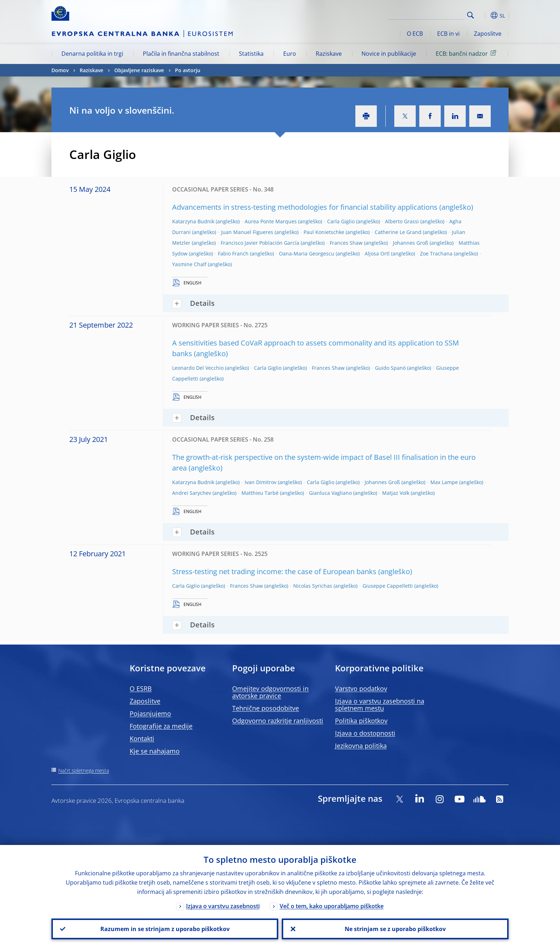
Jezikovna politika (361, 746)
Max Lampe (444, 482)
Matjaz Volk (396, 493)
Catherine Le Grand (398, 232)
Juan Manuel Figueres (247, 232)
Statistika (251, 54)
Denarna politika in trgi (92, 54)
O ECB (415, 34)
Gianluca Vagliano (330, 493)
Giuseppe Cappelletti (388, 586)
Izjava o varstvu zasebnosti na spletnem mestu (380, 705)
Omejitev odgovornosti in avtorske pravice (270, 692)
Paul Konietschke (324, 232)
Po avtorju (188, 70)
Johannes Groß (411, 243)
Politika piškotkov (361, 721)
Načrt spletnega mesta (84, 770)
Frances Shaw (346, 243)
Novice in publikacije (389, 54)
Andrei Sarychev (192, 493)
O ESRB (141, 688)
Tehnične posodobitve (266, 708)
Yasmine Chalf (189, 264)
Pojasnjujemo (150, 713)
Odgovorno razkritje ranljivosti (278, 721)
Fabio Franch (233, 253)
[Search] (429, 14)
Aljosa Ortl (377, 253)
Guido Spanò (390, 368)
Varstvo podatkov (361, 688)
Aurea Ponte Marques (271, 221)
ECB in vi (448, 34)
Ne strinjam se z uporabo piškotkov (395, 929)
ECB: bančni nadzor (467, 53)
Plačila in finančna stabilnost (181, 54)
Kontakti (142, 738)
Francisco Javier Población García (260, 243)
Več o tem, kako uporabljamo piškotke (332, 906)
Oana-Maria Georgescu (307, 253)
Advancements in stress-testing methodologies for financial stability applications (305, 207)
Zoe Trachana (436, 253)
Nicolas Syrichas (313, 586)
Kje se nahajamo (155, 751)
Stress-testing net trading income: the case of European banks (274, 571)
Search (471, 15)
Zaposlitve (488, 34)
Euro (290, 54)
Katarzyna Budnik (193, 221)
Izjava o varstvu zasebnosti (223, 906)
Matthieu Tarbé (260, 493)
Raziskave (329, 54)
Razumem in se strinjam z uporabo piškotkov (165, 929)
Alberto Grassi (402, 221)
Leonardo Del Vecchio (198, 368)
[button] (484, 15)
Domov (60, 70)
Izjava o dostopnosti (365, 733)
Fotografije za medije (161, 726)
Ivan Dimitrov (261, 482)
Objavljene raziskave (139, 70)
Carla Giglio (341, 221)
